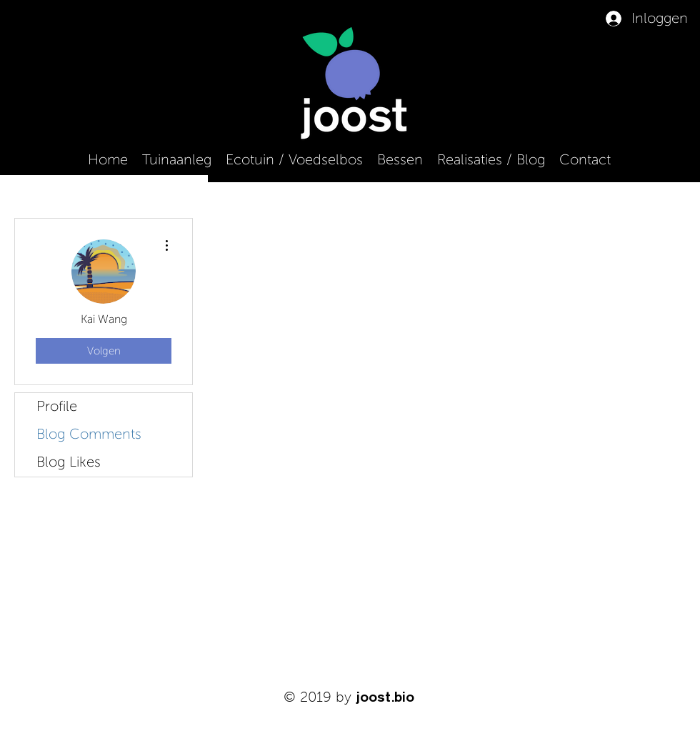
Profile (57, 407)
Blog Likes (69, 462)
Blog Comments (89, 434)
